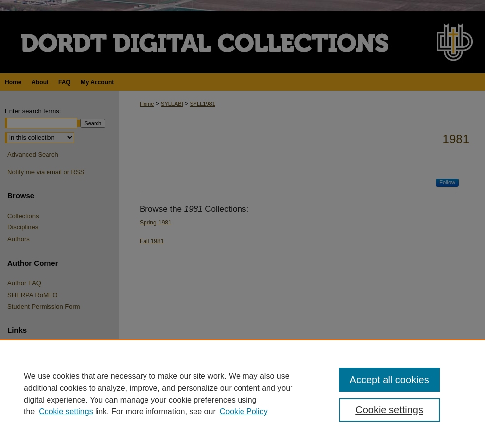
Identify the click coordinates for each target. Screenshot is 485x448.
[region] (242, 394)
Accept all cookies (389, 380)
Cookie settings (66, 412)
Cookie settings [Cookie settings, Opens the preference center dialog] (389, 410)
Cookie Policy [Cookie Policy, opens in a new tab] (244, 412)
